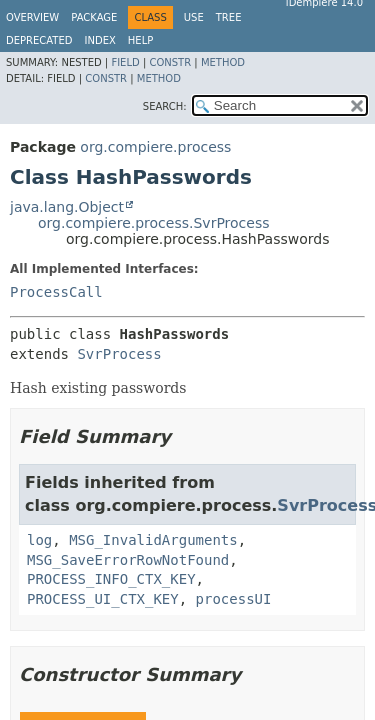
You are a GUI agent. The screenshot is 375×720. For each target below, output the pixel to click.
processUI (234, 599)
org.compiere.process (155, 147)
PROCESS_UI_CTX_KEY (103, 599)
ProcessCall (56, 292)
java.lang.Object (67, 207)
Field (125, 62)
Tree (229, 17)
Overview (32, 17)
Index (100, 40)
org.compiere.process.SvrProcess (154, 223)
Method (223, 62)
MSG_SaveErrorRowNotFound (128, 560)
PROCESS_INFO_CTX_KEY (111, 579)
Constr (170, 62)
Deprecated (39, 40)
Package (94, 17)
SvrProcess (119, 354)
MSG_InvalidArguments (153, 540)
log (39, 540)
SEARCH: (165, 106)
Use (194, 17)
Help (140, 40)
